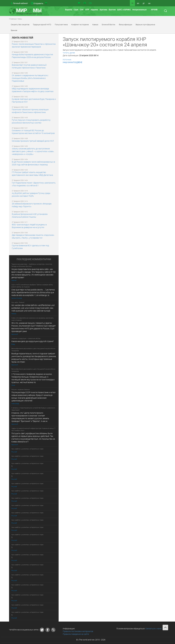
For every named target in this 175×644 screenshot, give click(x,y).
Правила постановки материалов (78, 631)
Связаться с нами (153, 629)
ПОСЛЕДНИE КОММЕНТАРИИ (34, 259)
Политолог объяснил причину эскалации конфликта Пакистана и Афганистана (30, 111)
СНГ (82, 10)
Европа (69, 10)
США (76, 10)
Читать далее (69, 53)
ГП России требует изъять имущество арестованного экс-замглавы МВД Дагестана (32, 174)
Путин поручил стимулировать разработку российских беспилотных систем (31, 121)
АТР (87, 10)
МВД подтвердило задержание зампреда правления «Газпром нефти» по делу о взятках (33, 90)
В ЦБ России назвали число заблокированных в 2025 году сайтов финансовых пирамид (33, 163)
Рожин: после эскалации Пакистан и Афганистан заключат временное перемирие (34, 45)
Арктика (103, 10)
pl (144, 3)
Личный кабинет (20, 3)
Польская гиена (61, 24)
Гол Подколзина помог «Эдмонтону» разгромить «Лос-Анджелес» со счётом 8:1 (34, 184)
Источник (67, 60)
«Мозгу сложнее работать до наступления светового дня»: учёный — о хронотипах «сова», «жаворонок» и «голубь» (33, 151)
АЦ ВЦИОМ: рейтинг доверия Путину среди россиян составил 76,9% (31, 195)
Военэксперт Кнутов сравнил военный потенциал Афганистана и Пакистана (29, 66)
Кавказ (95, 24)
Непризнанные (139, 10)
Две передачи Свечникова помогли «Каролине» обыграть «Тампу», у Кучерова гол (33, 236)
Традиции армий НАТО (42, 24)
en (138, 3)
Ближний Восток (109, 24)
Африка (94, 10)
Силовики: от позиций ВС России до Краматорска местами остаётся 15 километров (33, 132)
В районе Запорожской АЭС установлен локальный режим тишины (30, 215)
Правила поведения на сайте (76, 634)
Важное (14, 30)
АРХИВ (154, 10)
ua (149, 3)
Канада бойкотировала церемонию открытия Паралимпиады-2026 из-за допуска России (32, 56)
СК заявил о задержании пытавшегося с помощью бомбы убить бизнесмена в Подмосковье (30, 78)
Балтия (112, 10)
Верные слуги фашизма (145, 24)
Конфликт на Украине (80, 24)
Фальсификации (125, 24)
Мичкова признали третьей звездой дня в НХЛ (33, 141)
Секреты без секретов (20, 24)
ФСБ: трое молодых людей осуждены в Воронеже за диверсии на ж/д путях (29, 226)
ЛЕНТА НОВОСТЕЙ (22, 38)
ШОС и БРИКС (124, 10)
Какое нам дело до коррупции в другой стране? (33, 341)
